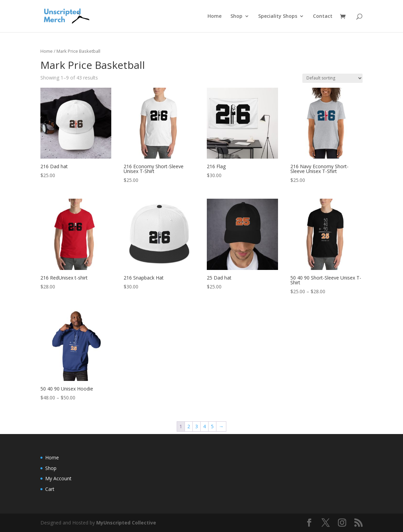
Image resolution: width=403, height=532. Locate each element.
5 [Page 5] (212, 426)
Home (215, 16)
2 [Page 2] (189, 426)
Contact (323, 16)
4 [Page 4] (204, 426)
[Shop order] (332, 78)
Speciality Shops (278, 16)
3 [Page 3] (197, 426)
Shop (236, 16)
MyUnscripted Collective (126, 523)
